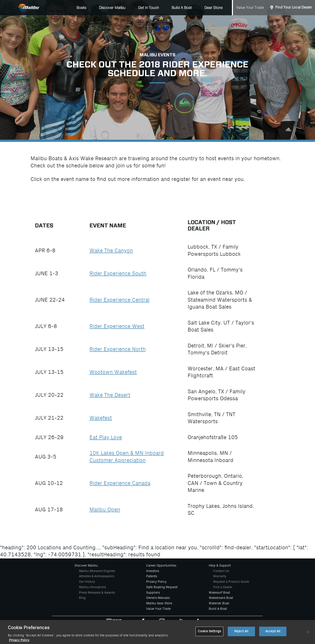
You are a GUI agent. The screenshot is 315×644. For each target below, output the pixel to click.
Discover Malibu (86, 565)
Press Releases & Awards (97, 592)
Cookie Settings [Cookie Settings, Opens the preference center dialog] (209, 634)
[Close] (308, 635)
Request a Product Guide (231, 582)
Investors (153, 571)
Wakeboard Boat (221, 598)
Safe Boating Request (162, 587)
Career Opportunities (161, 565)
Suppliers (153, 592)
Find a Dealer (223, 587)
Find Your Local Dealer (294, 7)
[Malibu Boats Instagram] (162, 623)
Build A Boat (182, 8)
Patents (152, 576)
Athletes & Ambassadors (97, 576)
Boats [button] (81, 8)
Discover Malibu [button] (112, 8)
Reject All (241, 634)
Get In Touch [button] (148, 8)
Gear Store (213, 8)
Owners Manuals (158, 598)
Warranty (220, 576)
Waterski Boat (219, 603)
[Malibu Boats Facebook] (143, 623)
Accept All (273, 634)
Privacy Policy (156, 582)
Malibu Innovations (92, 587)
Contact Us (221, 571)
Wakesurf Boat (219, 592)
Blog (82, 598)
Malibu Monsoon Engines (97, 571)
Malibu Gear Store (159, 603)
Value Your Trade (250, 8)
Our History (87, 582)
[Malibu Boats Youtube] (181, 623)
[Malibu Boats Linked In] (200, 623)
